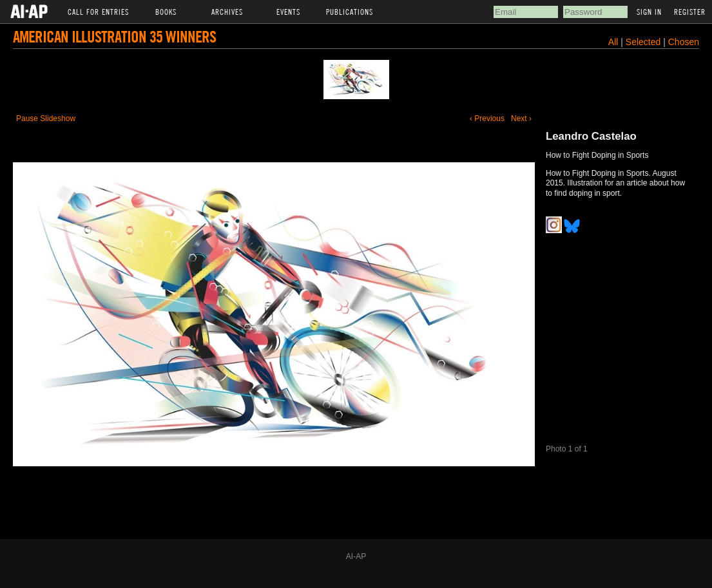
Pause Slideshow (46, 119)
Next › (521, 119)
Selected (644, 42)
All (613, 42)
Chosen (684, 42)
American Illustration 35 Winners (114, 36)
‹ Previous (487, 119)
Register (690, 12)
